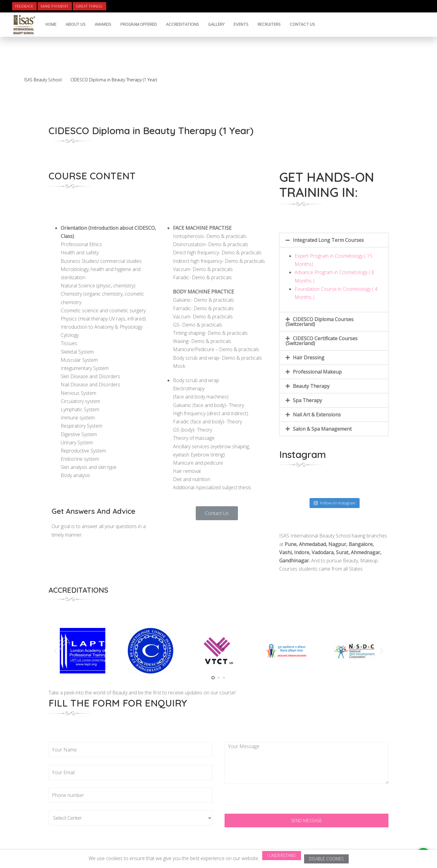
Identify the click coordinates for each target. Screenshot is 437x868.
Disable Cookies (326, 859)
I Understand (282, 855)
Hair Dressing (309, 358)
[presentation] (271, 802)
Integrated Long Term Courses (328, 240)
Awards (103, 24)
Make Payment (54, 6)
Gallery (216, 24)
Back (393, 71)
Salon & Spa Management (322, 429)
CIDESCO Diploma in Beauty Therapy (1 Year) (114, 80)
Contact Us (302, 24)
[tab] (334, 240)
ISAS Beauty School (43, 80)
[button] (217, 513)
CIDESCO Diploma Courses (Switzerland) (320, 322)
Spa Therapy (307, 400)
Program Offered (139, 24)
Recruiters (269, 24)
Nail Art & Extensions (317, 415)
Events (241, 24)
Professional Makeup (317, 372)
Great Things (89, 6)
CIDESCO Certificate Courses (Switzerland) (322, 341)
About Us (76, 24)
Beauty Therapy (311, 386)
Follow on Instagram (334, 503)
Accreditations (183, 24)
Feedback (24, 6)
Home (51, 24)
